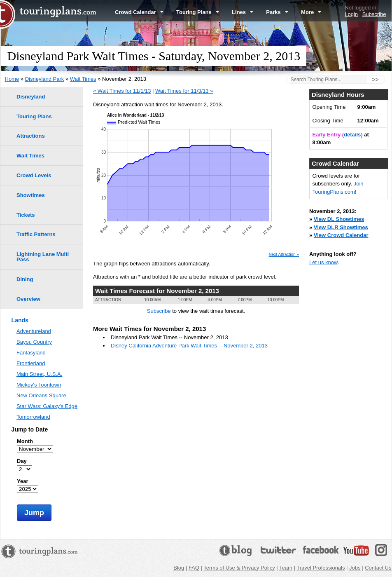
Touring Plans (198, 12)
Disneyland (31, 97)
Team (286, 568)
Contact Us (378, 568)
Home (12, 79)
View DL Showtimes (339, 219)
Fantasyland (31, 353)
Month (25, 441)
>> (375, 80)
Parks (277, 12)
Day (22, 461)
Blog (179, 568)
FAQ (194, 568)
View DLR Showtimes (341, 227)
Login (351, 14)
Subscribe (374, 14)
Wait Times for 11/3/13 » (184, 91)
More (311, 12)
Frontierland (31, 363)
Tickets (26, 215)
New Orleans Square (41, 395)
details (352, 135)
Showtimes (31, 195)
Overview (28, 299)
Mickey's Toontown (39, 385)
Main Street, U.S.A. (39, 374)
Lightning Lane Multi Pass (43, 257)
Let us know (323, 262)
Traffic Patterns (36, 234)
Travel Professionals (321, 568)
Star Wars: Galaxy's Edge (47, 406)
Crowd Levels (34, 175)
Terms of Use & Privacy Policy (239, 568)
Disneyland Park (45, 79)
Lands (20, 320)
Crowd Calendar (139, 12)
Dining (25, 279)
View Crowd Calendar (341, 235)
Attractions (31, 136)
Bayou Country (34, 342)
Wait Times (83, 79)
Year (22, 481)
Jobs (355, 568)
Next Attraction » (284, 255)
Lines (243, 12)
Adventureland (34, 331)
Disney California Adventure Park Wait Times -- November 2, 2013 (189, 346)
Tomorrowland (33, 417)
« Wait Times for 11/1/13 (122, 91)
